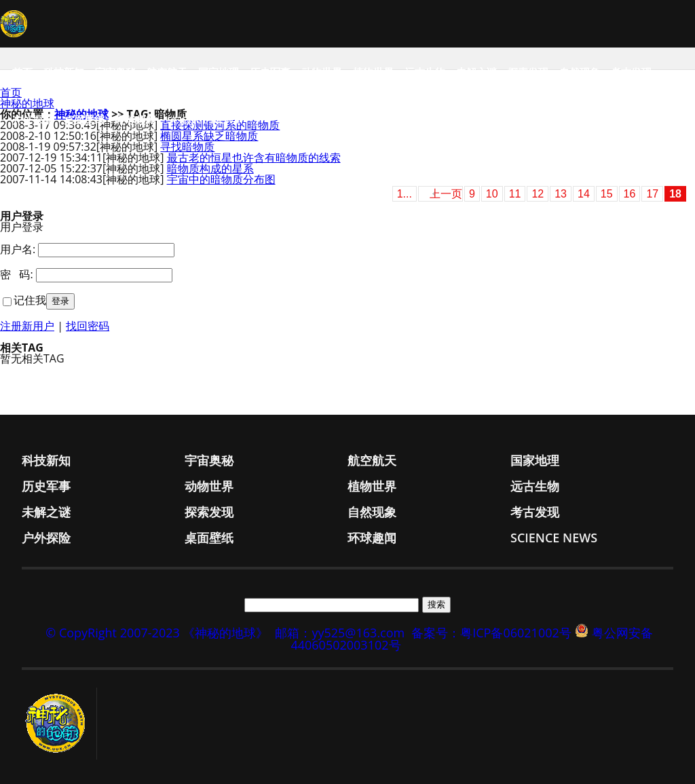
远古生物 (425, 72)
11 (515, 194)
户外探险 (33, 119)
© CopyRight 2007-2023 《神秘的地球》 (157, 633)
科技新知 (64, 72)
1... (405, 194)
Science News (203, 119)
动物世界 (322, 72)
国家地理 (219, 72)
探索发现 (528, 72)
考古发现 (631, 72)
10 (492, 194)
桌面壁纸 (84, 119)
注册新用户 (27, 326)
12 (538, 194)
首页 (22, 72)
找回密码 (88, 326)
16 (630, 194)
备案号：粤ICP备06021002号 (491, 633)
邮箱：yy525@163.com (340, 633)
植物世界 (373, 72)
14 (584, 194)
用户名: (18, 249)
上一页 (446, 194)
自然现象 (580, 72)
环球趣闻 (136, 119)
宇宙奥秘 (115, 72)
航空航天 (167, 72)
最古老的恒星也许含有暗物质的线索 (254, 157)
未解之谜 (476, 72)
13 (561, 194)
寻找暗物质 (187, 147)
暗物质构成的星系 (210, 168)
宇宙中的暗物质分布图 (221, 179)
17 (652, 194)
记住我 (30, 300)
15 (607, 194)
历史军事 (270, 72)
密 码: (17, 274)
